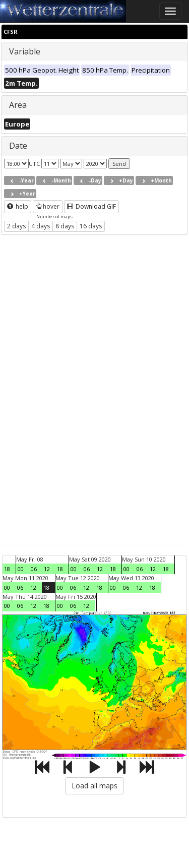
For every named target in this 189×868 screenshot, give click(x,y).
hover (48, 206)
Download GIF (91, 206)
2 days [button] (16, 226)
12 (47, 569)
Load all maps (94, 786)
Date (18, 146)
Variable (25, 51)
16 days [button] (91, 226)
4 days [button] (41, 226)
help (18, 206)
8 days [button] (65, 226)
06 (34, 569)
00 (21, 569)
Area (18, 105)
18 (7, 569)
